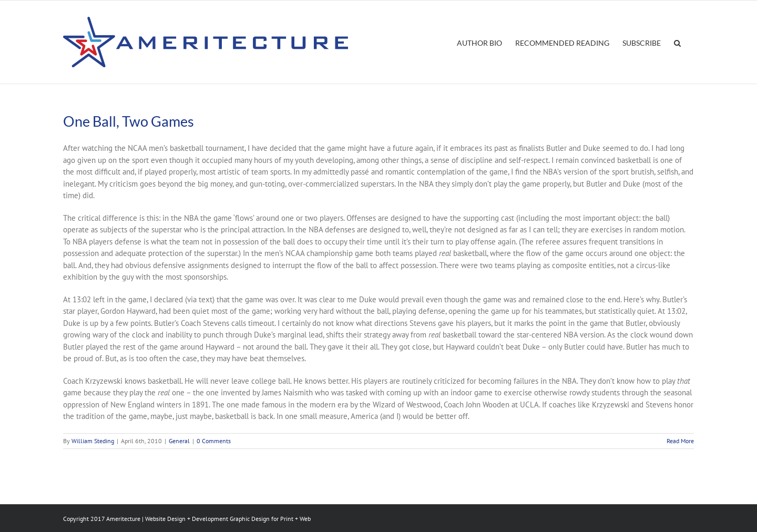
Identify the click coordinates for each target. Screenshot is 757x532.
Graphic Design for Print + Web (270, 519)
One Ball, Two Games (129, 121)
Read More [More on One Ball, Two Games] (680, 441)
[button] (677, 42)
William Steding (93, 441)
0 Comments (214, 441)
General (179, 441)
